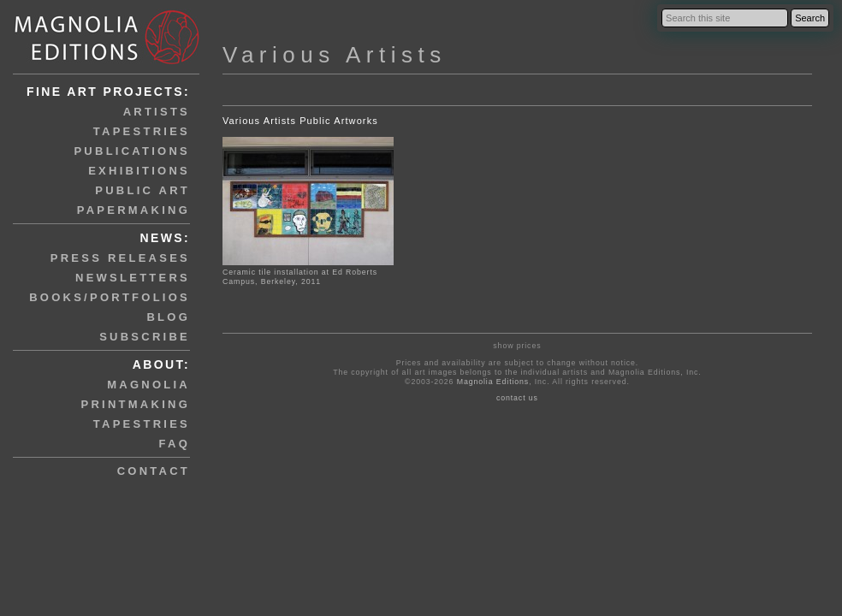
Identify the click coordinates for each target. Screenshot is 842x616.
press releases (120, 258)
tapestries (142, 131)
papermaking (133, 210)
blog (168, 317)
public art (142, 190)
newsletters (133, 278)
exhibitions (139, 171)
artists (157, 112)
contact (154, 471)
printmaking (136, 404)
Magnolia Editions (493, 382)
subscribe (145, 337)
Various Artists (335, 55)
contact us (517, 398)
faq (175, 444)
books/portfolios (110, 297)
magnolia (148, 385)
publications (132, 151)
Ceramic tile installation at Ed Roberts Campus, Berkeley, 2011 (300, 277)
